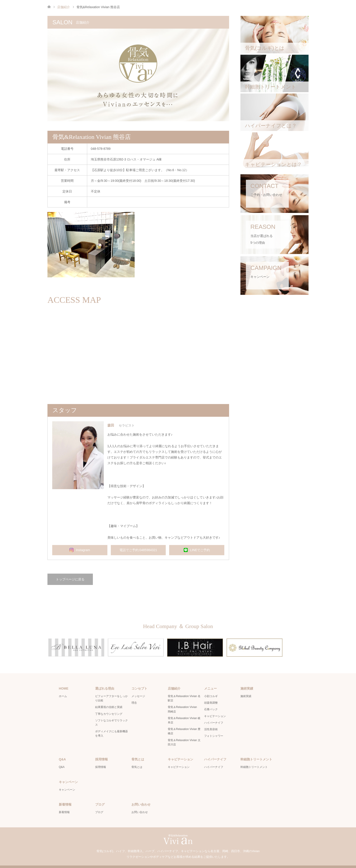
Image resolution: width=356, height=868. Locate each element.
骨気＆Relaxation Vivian (173, 862)
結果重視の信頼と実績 (109, 698)
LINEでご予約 (197, 550)
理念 (134, 694)
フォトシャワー (214, 727)
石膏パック (211, 700)
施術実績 (246, 687)
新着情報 (64, 803)
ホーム (63, 687)
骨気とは (137, 758)
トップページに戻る (70, 579)
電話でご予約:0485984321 (138, 550)
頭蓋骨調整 (211, 694)
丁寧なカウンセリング (109, 705)
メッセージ (138, 687)
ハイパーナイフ (214, 714)
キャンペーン (67, 781)
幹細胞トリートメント (254, 758)
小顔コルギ (211, 687)
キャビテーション (215, 707)
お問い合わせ (140, 803)
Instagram (80, 550)
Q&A (62, 758)
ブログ (99, 803)
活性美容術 (211, 720)
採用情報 (101, 758)
